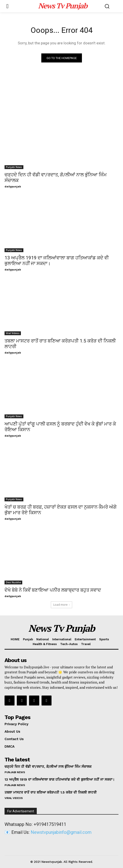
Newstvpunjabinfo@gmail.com (61, 832)
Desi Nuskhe (13, 582)
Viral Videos (13, 333)
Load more (61, 605)
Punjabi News (14, 167)
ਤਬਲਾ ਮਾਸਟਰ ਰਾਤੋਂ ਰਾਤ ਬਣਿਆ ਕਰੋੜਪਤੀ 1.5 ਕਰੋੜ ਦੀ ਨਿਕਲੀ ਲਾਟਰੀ (51, 792)
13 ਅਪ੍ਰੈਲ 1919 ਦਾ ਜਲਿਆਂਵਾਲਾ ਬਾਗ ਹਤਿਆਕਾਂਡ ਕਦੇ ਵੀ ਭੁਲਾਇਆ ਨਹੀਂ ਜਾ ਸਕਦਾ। (60, 780)
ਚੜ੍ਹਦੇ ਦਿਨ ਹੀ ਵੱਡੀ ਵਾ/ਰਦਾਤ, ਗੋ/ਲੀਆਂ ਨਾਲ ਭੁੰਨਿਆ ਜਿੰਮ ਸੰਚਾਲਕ (48, 767)
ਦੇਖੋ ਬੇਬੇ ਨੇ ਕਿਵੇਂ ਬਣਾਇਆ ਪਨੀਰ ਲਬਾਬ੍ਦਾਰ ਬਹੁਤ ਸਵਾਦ (53, 590)
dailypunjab (13, 186)
